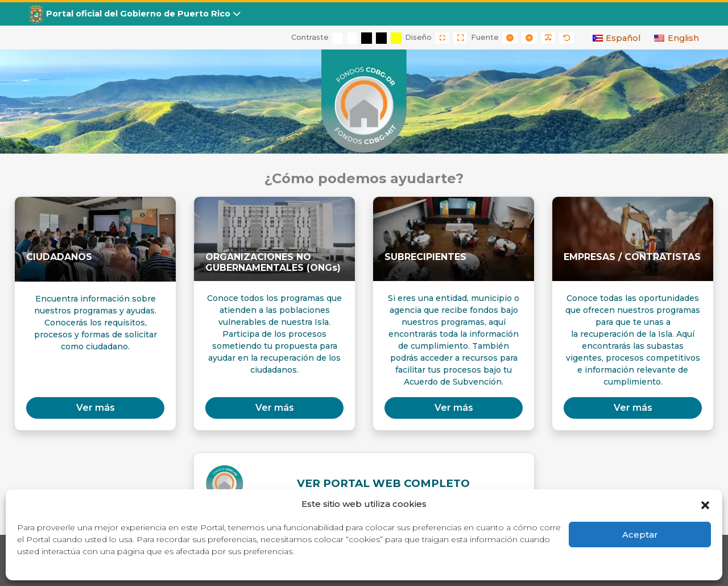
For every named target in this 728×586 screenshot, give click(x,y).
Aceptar (640, 535)
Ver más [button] (96, 408)
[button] (705, 504)
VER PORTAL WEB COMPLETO (383, 483)
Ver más (275, 408)
